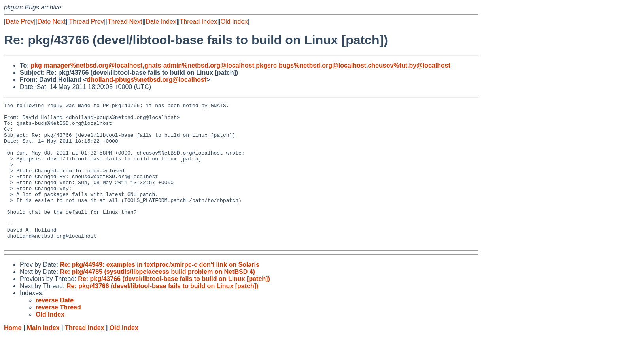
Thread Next (125, 22)
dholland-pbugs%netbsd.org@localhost (146, 80)
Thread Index (198, 22)
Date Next (51, 22)
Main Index (43, 356)
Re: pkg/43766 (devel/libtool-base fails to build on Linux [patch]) (174, 307)
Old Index (234, 22)
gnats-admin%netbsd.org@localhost (199, 65)
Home (13, 356)
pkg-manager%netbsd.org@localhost (86, 65)
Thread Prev (87, 22)
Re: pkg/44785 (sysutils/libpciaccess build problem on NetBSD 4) (157, 300)
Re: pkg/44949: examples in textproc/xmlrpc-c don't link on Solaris (159, 293)
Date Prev (20, 22)
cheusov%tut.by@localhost (409, 65)
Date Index (161, 22)
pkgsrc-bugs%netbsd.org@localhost (311, 65)
